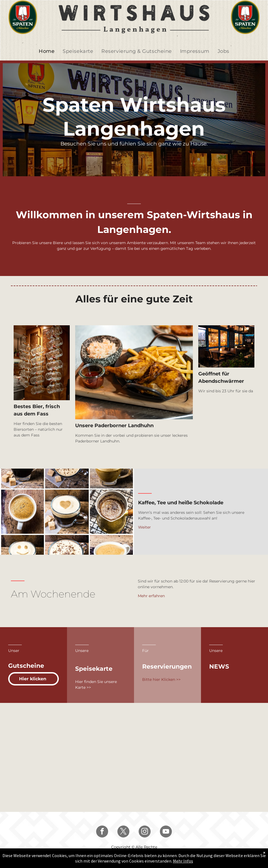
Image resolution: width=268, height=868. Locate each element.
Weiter (144, 527)
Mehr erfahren (151, 596)
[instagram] (145, 832)
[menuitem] (47, 51)
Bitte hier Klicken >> (161, 679)
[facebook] (102, 832)
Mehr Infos (183, 861)
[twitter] (123, 832)
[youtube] (166, 832)
